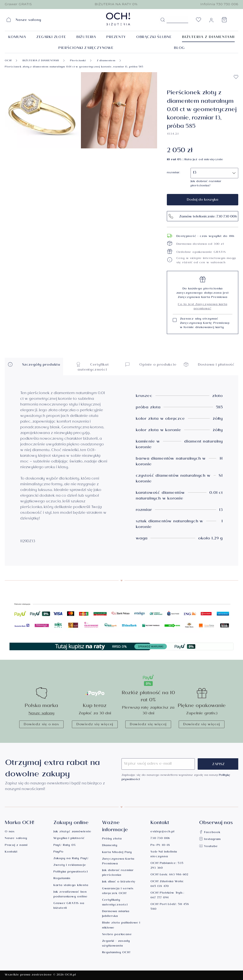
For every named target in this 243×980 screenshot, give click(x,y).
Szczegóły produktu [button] (34, 364)
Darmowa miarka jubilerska (116, 914)
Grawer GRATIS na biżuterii (69, 906)
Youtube (208, 847)
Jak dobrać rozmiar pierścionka (118, 873)
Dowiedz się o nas (41, 725)
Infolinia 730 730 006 (219, 4)
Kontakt (11, 852)
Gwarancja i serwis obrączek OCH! (118, 891)
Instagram (210, 840)
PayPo (58, 852)
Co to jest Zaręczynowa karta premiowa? (202, 307)
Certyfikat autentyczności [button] (92, 367)
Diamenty (110, 846)
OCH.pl (70, 975)
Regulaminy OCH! (116, 953)
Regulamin (62, 879)
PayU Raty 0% (65, 846)
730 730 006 (160, 839)
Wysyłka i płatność (69, 839)
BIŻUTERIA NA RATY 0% (116, 4)
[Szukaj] (163, 20)
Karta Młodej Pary (117, 853)
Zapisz (218, 765)
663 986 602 (179, 875)
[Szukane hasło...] (177, 19)
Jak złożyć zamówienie (72, 832)
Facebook (210, 833)
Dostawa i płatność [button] (209, 364)
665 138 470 (160, 887)
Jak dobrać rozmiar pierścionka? (206, 184)
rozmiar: (174, 173)
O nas (10, 832)
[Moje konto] (211, 21)
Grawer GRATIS (18, 4)
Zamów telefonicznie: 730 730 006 (203, 216)
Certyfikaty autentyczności (115, 903)
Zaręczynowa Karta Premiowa (118, 862)
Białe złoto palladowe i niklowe (121, 926)
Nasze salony (41, 714)
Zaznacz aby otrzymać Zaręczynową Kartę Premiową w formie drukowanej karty (205, 324)
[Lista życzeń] (198, 21)
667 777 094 (160, 898)
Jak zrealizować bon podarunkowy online (70, 895)
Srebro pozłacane (117, 935)
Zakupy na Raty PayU (71, 859)
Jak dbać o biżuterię (119, 882)
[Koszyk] (224, 21)
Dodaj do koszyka (203, 200)
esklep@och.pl (162, 832)
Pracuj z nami (16, 846)
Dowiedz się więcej (95, 725)
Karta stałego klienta (71, 886)
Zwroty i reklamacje (70, 865)
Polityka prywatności (71, 872)
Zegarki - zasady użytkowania (116, 944)
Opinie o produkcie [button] (151, 364)
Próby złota (112, 839)
